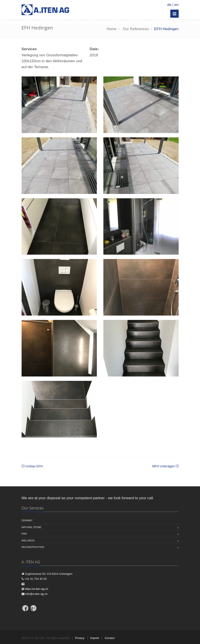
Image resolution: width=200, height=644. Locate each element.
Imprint (95, 638)
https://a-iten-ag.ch (36, 589)
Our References (136, 29)
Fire (24, 534)
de (169, 5)
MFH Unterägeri (165, 466)
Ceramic (27, 520)
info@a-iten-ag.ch (36, 594)
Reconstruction (33, 547)
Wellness (28, 540)
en (177, 5)
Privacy (80, 638)
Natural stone (32, 527)
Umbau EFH (32, 466)
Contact (110, 638)
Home (112, 29)
